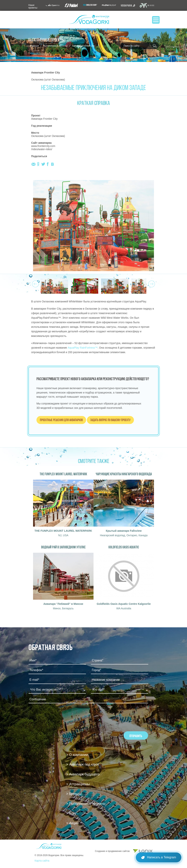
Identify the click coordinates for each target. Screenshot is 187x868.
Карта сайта (42, 861)
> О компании (77, 755)
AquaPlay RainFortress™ (83, 348)
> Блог (71, 813)
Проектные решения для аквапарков (61, 420)
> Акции (73, 823)
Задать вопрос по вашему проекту (110, 420)
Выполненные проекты (56, 46)
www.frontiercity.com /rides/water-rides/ (43, 148)
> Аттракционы (78, 784)
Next (151, 283)
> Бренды (74, 794)
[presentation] (57, 716)
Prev (35, 283)
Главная (35, 46)
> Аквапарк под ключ (83, 764)
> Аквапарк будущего (83, 774)
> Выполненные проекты (86, 804)
